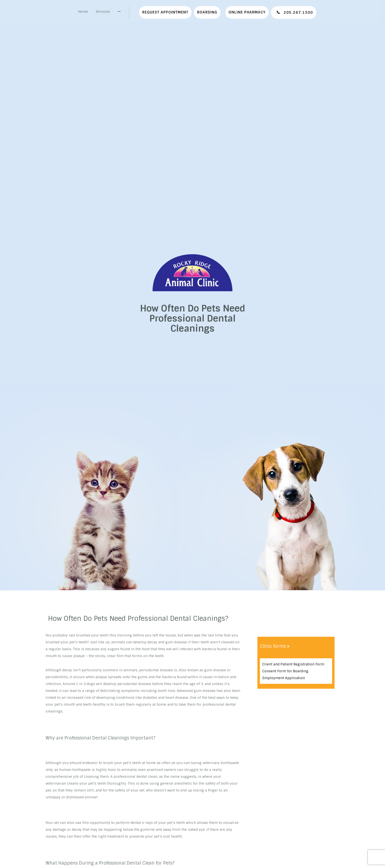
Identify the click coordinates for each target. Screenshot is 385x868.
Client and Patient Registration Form (293, 664)
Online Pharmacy (247, 12)
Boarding (207, 12)
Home (83, 12)
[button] (119, 12)
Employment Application (284, 678)
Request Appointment (165, 12)
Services (103, 12)
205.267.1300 (298, 13)
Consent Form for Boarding (285, 671)
